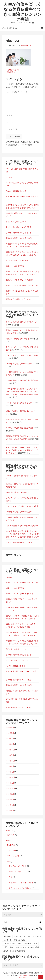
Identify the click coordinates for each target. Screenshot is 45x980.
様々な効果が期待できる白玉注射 (19, 227)
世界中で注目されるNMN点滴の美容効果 (22, 380)
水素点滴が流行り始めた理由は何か (20, 238)
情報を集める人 (26, 45)
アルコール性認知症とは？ (16, 191)
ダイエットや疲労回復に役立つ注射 (20, 428)
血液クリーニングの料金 (15, 266)
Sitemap (9, 177)
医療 (7, 841)
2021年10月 (10, 777)
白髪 (11, 877)
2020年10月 (10, 788)
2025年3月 (10, 733)
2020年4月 (10, 805)
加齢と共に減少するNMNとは (17, 339)
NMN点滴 (11, 845)
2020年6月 (10, 799)
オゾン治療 (12, 850)
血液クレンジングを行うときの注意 (20, 280)
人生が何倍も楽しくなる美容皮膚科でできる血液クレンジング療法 (22, 12)
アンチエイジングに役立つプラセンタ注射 (22, 355)
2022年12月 (10, 761)
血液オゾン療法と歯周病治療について (20, 411)
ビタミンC (10, 831)
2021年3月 (10, 783)
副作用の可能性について (18, 872)
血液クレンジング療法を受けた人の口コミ (22, 285)
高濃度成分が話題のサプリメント (19, 299)
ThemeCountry (25, 975)
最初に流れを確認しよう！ (16, 222)
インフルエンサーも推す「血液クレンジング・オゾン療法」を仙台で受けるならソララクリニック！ (22, 450)
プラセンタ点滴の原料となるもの (19, 403)
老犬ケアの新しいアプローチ (17, 260)
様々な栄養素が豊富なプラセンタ (19, 233)
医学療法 (11, 835)
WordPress (22, 978)
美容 (9, 862)
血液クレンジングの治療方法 (20, 888)
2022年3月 (10, 772)
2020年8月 (10, 794)
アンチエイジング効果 (18, 866)
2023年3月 (10, 755)
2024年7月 (10, 739)
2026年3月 (10, 727)
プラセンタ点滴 (13, 856)
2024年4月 (10, 744)
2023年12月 (10, 750)
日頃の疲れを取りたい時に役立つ (13, 71)
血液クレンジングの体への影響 (21, 883)
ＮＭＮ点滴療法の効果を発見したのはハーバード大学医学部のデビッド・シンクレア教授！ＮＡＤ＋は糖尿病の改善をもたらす (22, 392)
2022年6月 (10, 766)
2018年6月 (10, 810)
